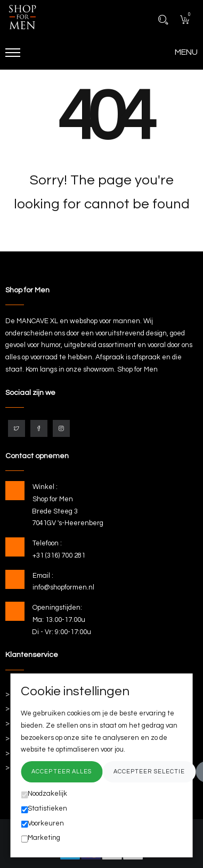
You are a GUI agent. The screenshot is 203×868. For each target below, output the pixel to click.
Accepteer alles (62, 772)
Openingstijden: (57, 608)
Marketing (40, 838)
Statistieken (44, 809)
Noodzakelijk (44, 794)
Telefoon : (47, 543)
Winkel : (45, 487)
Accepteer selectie (149, 772)
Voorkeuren (42, 824)
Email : (43, 576)
